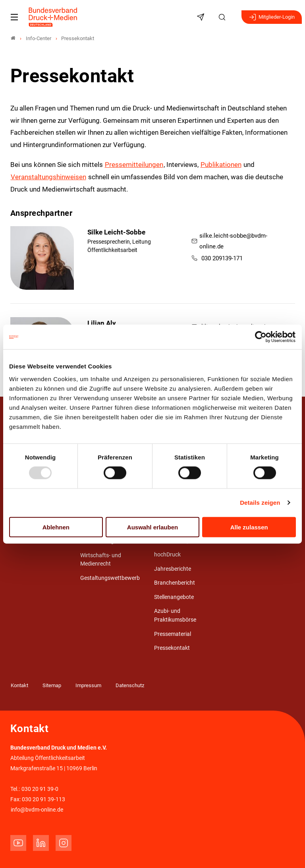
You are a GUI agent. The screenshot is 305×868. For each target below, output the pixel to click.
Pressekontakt (172, 648)
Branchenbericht (175, 583)
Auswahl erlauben (152, 527)
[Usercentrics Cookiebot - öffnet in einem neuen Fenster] (261, 337)
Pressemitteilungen (134, 165)
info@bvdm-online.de (37, 810)
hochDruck (167, 555)
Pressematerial (173, 634)
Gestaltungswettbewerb (110, 578)
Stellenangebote (174, 597)
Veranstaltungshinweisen (48, 177)
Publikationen (221, 165)
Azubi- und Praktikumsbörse (175, 615)
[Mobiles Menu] (14, 17)
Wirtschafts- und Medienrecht (101, 560)
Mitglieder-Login (272, 17)
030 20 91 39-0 (40, 789)
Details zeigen (260, 503)
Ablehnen (56, 527)
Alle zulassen (249, 527)
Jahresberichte (173, 569)
